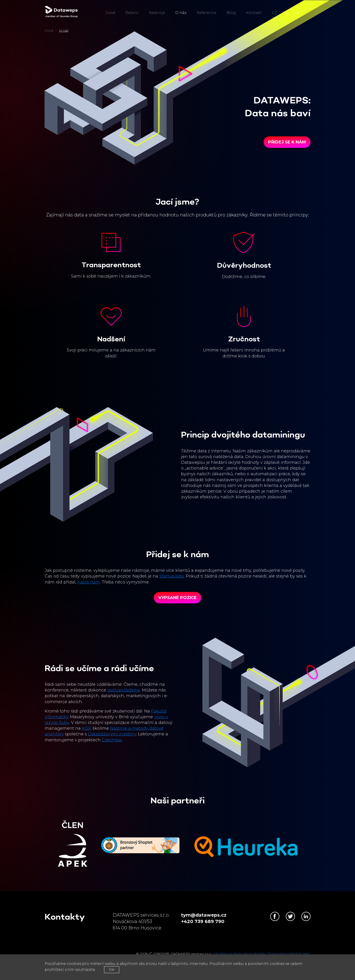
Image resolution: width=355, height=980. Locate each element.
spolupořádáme (124, 690)
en (285, 13)
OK (112, 970)
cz (275, 13)
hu (296, 13)
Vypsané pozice (177, 598)
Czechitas (112, 740)
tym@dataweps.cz (204, 915)
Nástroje (157, 13)
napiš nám (89, 582)
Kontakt (254, 13)
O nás (181, 13)
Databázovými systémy (112, 734)
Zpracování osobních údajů (289, 954)
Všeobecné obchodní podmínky (239, 954)
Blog (231, 13)
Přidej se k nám (287, 142)
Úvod (110, 13)
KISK (87, 728)
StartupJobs (172, 576)
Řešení (132, 13)
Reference (206, 13)
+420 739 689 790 (203, 921)
